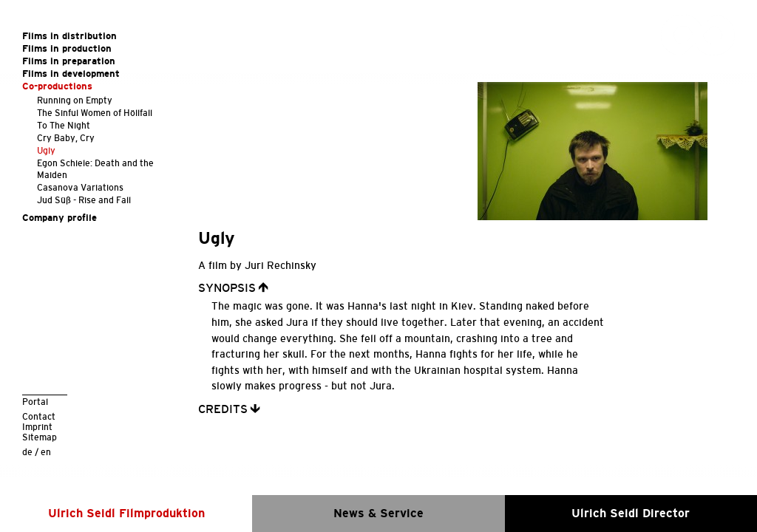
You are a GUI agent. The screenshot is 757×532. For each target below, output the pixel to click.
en (46, 452)
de (27, 452)
